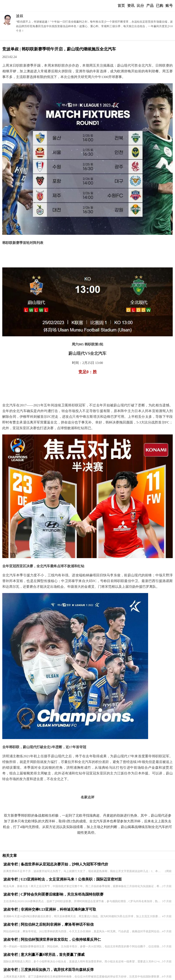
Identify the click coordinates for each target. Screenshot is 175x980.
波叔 (20, 16)
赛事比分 (140, 6)
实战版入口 (150, 6)
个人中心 (169, 6)
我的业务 (160, 6)
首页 (121, 6)
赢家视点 (131, 6)
